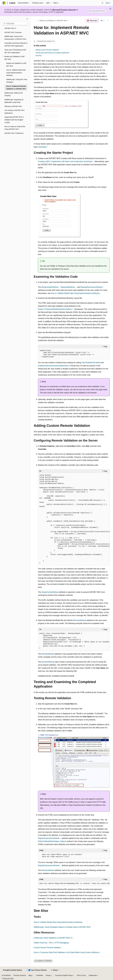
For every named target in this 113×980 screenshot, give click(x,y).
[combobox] (15, 24)
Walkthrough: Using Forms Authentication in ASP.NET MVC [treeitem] (15, 38)
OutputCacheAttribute (50, 592)
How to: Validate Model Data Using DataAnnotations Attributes (75, 293)
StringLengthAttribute (50, 287)
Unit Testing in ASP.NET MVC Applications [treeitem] (15, 112)
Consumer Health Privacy (64, 975)
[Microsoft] (4, 3)
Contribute (39, 975)
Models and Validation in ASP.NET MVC (53, 21)
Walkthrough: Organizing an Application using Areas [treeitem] (14, 101)
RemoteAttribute (80, 620)
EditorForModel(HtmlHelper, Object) (52, 841)
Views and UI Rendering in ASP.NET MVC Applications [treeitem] (15, 51)
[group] (74, 519)
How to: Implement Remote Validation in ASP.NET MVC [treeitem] (16, 88)
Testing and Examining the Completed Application (52, 53)
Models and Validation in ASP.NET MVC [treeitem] (16, 65)
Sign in (108, 3)
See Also (39, 56)
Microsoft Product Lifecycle (64, 10)
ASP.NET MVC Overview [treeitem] (13, 32)
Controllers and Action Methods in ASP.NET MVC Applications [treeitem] (16, 44)
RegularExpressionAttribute (91, 287)
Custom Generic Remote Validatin (47, 948)
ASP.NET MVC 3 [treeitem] (10, 28)
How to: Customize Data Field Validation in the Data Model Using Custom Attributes (66, 952)
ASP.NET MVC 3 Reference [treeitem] (14, 133)
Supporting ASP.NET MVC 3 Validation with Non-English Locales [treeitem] (14, 120)
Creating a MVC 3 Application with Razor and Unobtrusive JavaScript (65, 161)
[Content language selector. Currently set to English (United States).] (12, 970)
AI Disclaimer (6, 975)
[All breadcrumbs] (36, 21)
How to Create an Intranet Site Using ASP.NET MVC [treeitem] (15, 128)
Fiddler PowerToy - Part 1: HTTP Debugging (51, 943)
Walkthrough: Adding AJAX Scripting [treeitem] (14, 94)
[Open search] (103, 3)
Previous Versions (20, 975)
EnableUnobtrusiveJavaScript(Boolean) (53, 366)
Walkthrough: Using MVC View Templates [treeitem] (17, 81)
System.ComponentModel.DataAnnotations (55, 309)
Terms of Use (81, 975)
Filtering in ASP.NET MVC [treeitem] (13, 106)
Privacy (48, 975)
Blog (30, 975)
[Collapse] (27, 19)
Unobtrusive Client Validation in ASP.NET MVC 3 (53, 938)
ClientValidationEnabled (91, 363)
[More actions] (108, 21)
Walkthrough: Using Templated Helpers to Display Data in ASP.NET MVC (62, 927)
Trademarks (93, 975)
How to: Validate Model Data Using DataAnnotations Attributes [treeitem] (16, 73)
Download (42, 147)
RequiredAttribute (68, 287)
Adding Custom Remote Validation (47, 50)
